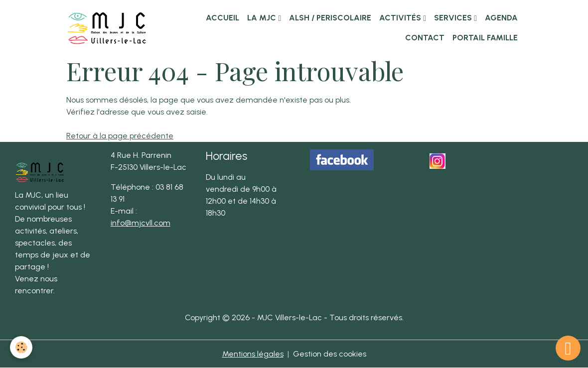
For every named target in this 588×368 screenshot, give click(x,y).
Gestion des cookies (330, 354)
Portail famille (485, 38)
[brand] (107, 28)
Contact (424, 38)
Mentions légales (253, 354)
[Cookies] (21, 347)
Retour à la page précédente (120, 136)
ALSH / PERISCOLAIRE (330, 18)
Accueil (222, 18)
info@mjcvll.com (141, 223)
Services (454, 18)
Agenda (501, 18)
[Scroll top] (568, 348)
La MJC (263, 18)
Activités (401, 18)
